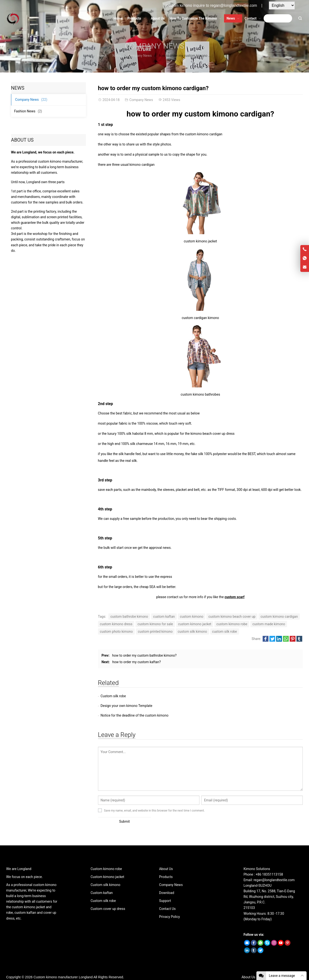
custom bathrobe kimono (129, 617)
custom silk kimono (192, 632)
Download (167, 883)
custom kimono (192, 617)
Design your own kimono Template (229, 696)
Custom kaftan (102, 883)
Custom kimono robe (106, 859)
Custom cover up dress (108, 899)
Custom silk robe (113, 696)
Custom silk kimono (105, 875)
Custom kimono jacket (107, 867)
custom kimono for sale (155, 624)
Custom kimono (45, 967)
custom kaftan (164, 617)
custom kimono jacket (195, 624)
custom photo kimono (116, 632)
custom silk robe (225, 632)
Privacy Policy (169, 907)
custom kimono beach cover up (232, 617)
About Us (166, 859)
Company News (154, 46)
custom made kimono (269, 624)
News (117, 56)
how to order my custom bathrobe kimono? (144, 655)
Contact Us (167, 899)
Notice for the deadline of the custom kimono (135, 706)
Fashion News (28, 111)
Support (165, 891)
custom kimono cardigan (279, 617)
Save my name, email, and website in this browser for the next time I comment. (154, 801)
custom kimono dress (116, 624)
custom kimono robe (232, 624)
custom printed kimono (155, 632)
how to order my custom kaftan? (137, 662)
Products (166, 867)
